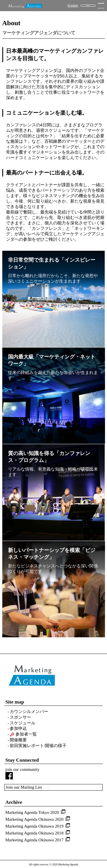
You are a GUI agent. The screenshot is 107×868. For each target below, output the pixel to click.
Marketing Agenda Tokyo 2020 (32, 812)
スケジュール (23, 723)
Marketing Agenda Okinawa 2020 (35, 819)
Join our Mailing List (27, 787)
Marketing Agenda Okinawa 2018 (35, 833)
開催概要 (18, 740)
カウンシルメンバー (29, 712)
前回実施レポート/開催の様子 (38, 746)
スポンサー (20, 717)
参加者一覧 (23, 734)
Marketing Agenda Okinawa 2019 (35, 826)
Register (88, 5)
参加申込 (18, 728)
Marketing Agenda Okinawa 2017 (35, 840)
